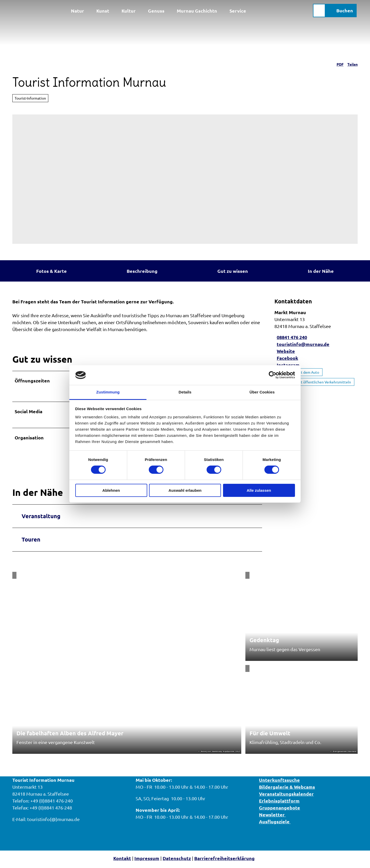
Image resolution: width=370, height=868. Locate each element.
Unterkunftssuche (279, 782)
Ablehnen (111, 490)
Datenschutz (177, 860)
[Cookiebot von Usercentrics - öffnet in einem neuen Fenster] (272, 375)
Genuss (156, 10)
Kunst (103, 10)
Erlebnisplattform (279, 803)
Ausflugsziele (275, 824)
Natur (77, 10)
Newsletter (272, 817)
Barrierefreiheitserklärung (224, 860)
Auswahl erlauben (185, 490)
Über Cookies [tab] (262, 392)
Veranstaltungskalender (286, 796)
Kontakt (122, 860)
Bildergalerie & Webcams (287, 789)
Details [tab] (185, 392)
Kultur (129, 10)
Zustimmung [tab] (108, 392)
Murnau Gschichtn (197, 10)
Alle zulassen (259, 490)
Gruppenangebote (280, 810)
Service (238, 10)
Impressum (147, 860)
